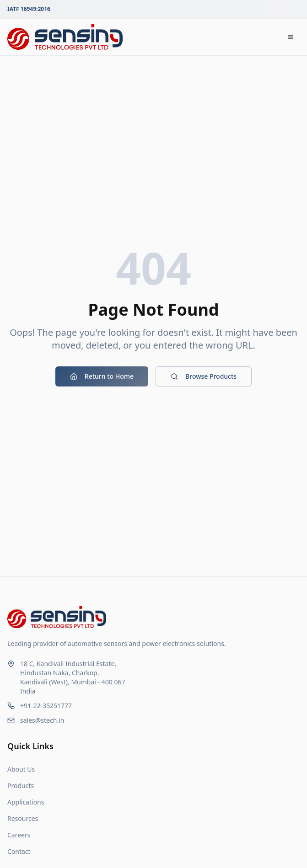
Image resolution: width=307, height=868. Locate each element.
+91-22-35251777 (46, 706)
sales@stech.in (42, 720)
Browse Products (204, 376)
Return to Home (102, 376)
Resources (23, 818)
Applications (26, 802)
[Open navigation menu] (291, 37)
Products (21, 786)
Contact (19, 851)
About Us (21, 769)
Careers (19, 835)
